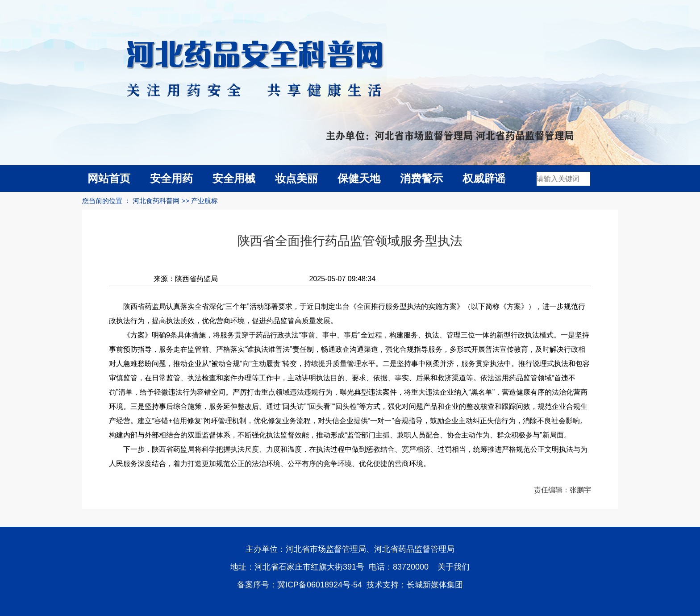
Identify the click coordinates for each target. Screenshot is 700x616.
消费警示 (421, 178)
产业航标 (204, 201)
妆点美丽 (296, 178)
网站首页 (109, 178)
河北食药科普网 (156, 201)
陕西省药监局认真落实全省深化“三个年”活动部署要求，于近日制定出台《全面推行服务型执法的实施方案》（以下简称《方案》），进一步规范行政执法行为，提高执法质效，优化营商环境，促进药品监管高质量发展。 (347, 314)
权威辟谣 (484, 178)
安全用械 (234, 178)
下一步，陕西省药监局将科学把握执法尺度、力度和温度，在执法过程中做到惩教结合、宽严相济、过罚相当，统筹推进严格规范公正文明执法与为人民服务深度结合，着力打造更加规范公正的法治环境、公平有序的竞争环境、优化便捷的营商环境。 (348, 456)
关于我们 (454, 567)
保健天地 (359, 178)
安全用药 (171, 178)
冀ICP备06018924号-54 (320, 585)
